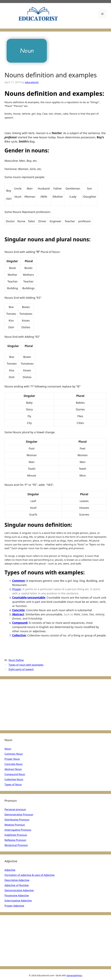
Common (18, 581)
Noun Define (16, 660)
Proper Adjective (14, 906)
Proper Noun (12, 759)
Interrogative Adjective (18, 900)
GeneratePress (74, 975)
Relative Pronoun (15, 825)
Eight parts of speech (21, 669)
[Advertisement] (55, 705)
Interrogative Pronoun (18, 830)
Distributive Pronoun (17, 820)
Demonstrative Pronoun (19, 814)
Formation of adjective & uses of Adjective (30, 875)
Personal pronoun (15, 809)
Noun (8, 749)
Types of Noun (13, 784)
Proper (17, 589)
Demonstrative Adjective (19, 890)
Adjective (10, 870)
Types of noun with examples (26, 665)
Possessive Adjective (17, 895)
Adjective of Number (17, 885)
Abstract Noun (13, 769)
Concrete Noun (13, 764)
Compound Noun (15, 774)
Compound (20, 623)
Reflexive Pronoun (15, 840)
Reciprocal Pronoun (16, 845)
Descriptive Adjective (17, 880)
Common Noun (14, 754)
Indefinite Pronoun (16, 835)
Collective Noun (14, 779)
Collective (19, 635)
